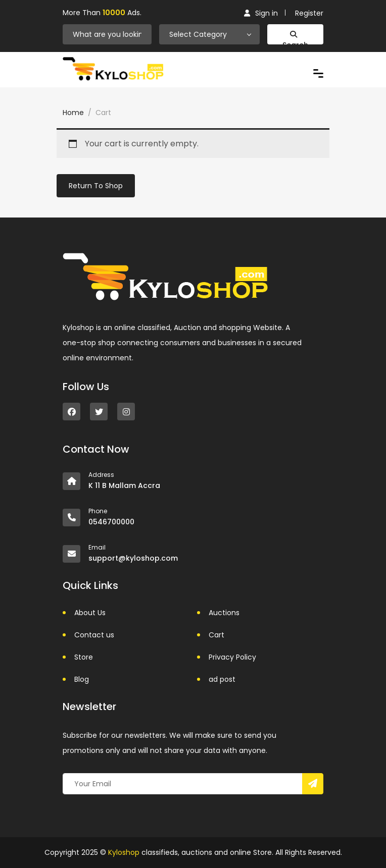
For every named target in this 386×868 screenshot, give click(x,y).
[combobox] (210, 34)
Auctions (224, 613)
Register (309, 13)
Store (84, 657)
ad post (222, 679)
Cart (216, 635)
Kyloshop (124, 852)
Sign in (261, 13)
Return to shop (96, 186)
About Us (90, 613)
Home (73, 113)
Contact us (94, 635)
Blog (82, 679)
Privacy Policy (232, 657)
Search (295, 38)
